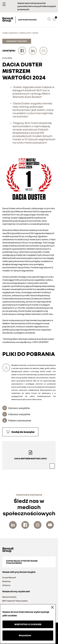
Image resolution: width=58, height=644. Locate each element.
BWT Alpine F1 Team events (15, 601)
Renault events (9, 597)
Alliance (6, 585)
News (35, 33)
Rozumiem (25, 635)
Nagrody (14, 33)
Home (5, 33)
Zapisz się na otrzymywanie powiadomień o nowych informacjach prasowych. (37, 6)
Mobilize (6, 581)
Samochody (26, 33)
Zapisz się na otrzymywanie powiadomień (22, 562)
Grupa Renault (9, 577)
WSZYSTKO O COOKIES (28, 624)
